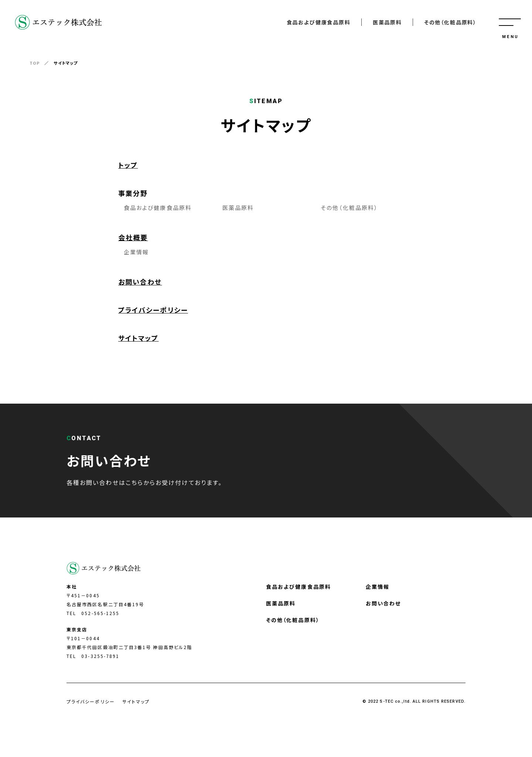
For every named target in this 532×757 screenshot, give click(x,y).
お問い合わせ (140, 282)
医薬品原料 (387, 22)
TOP (35, 63)
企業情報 (136, 252)
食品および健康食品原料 (319, 22)
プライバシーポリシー (153, 310)
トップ (128, 165)
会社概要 (133, 237)
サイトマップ (138, 338)
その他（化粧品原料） (450, 22)
